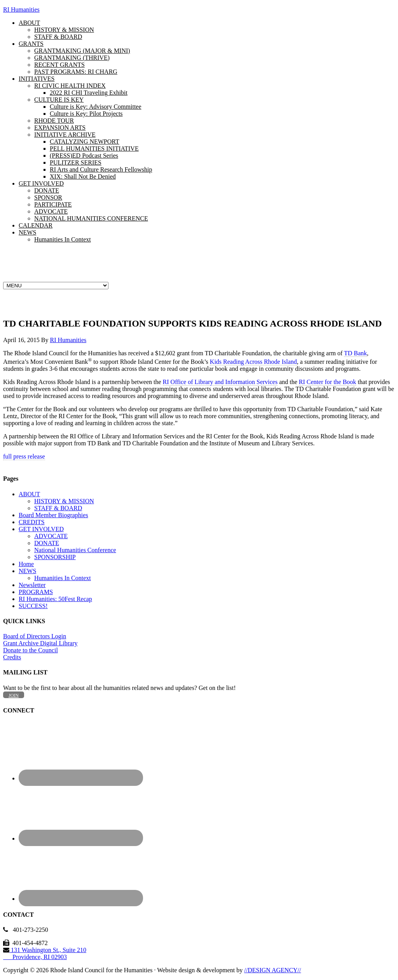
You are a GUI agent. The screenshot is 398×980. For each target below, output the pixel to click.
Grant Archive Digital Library (40, 643)
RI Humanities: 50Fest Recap (55, 599)
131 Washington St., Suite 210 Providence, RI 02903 (45, 953)
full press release (24, 456)
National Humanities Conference (75, 550)
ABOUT (29, 494)
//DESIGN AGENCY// (272, 970)
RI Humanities (21, 10)
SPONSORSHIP (55, 557)
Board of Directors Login (35, 636)
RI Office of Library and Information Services (220, 382)
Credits (12, 657)
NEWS (27, 571)
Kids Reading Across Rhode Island (253, 362)
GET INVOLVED (41, 529)
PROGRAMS (36, 592)
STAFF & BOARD (58, 508)
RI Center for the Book (328, 382)
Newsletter (32, 585)
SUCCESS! (33, 606)
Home (26, 564)
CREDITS (32, 522)
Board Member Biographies (53, 515)
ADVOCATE (51, 536)
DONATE (47, 543)
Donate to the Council (31, 650)
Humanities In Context (63, 578)
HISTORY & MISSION (64, 501)
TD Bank (355, 353)
